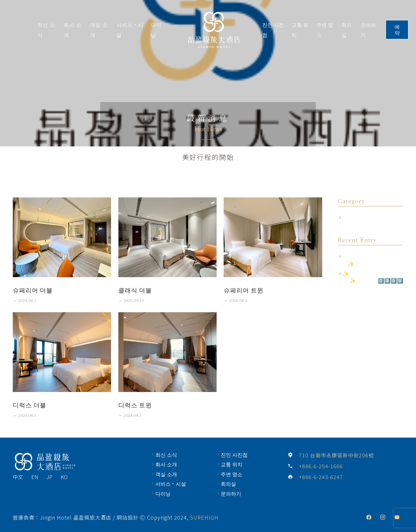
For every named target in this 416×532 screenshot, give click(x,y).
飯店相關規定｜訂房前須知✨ (371, 260)
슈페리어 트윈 (244, 290)
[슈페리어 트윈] (273, 237)
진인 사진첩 (234, 454)
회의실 (228, 484)
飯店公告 (353, 218)
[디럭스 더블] (62, 352)
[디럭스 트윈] (167, 352)
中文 (18, 477)
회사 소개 (166, 464)
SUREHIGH (204, 517)
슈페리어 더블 (33, 290)
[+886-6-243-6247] (293, 477)
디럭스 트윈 (135, 405)
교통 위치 (232, 464)
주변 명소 (232, 474)
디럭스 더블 (30, 405)
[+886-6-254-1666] (293, 466)
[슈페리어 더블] (62, 237)
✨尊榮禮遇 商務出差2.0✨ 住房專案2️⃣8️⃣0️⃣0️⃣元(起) (373, 281)
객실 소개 (166, 474)
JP (49, 477)
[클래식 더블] (167, 237)
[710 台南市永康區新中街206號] (293, 455)
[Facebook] (369, 517)
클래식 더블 (135, 290)
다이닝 (163, 493)
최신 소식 (166, 454)
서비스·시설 (171, 484)
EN (35, 477)
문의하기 (231, 493)
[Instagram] (383, 517)
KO (64, 477)
